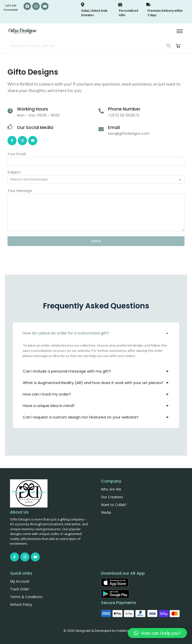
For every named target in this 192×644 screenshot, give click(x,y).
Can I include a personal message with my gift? (67, 371)
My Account (20, 581)
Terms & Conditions (26, 597)
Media (106, 512)
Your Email (17, 154)
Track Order (20, 589)
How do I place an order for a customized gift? (66, 333)
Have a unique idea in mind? (49, 406)
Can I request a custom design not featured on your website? (81, 417)
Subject (14, 173)
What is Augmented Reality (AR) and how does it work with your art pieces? (93, 383)
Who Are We (111, 489)
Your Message (20, 191)
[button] (96, 333)
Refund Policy (21, 604)
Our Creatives (112, 497)
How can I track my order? (47, 394)
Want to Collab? (114, 505)
